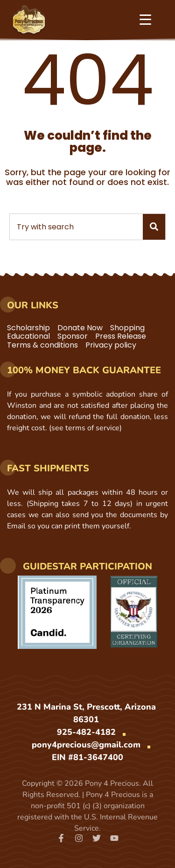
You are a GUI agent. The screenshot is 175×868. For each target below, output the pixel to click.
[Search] (154, 227)
